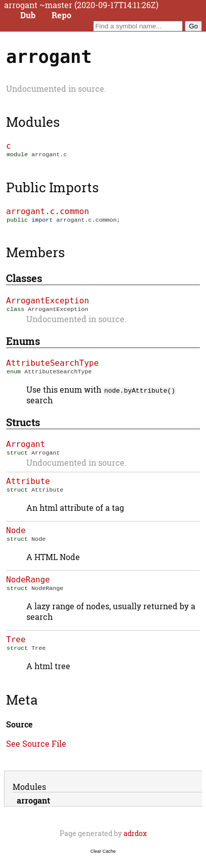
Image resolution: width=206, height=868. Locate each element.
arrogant (33, 809)
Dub (28, 15)
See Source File (36, 753)
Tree (16, 648)
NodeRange (28, 587)
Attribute (28, 486)
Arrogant (26, 448)
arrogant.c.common (48, 212)
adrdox (135, 842)
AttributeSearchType (52, 366)
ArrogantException (48, 303)
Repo (61, 15)
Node (16, 536)
